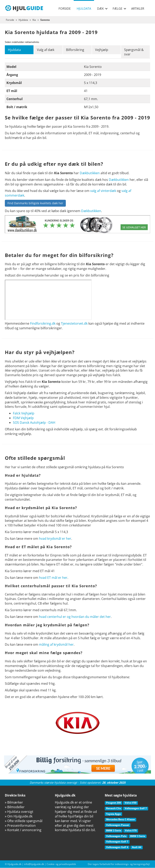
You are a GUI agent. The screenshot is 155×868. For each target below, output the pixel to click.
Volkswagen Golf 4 (117, 847)
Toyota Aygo (113, 814)
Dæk (102, 8)
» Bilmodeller (15, 807)
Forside (65, 8)
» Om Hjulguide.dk (19, 816)
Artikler (138, 8)
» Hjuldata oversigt (19, 812)
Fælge (119, 8)
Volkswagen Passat (118, 825)
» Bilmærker (14, 803)
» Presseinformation (20, 826)
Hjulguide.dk (14, 864)
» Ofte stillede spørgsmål (24, 821)
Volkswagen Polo (116, 836)
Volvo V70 (131, 831)
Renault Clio (114, 808)
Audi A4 (137, 847)
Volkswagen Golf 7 (136, 808)
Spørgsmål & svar (134, 52)
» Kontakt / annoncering (23, 830)
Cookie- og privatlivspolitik (61, 864)
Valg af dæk (46, 50)
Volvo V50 (131, 803)
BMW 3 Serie (114, 831)
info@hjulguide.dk (34, 864)
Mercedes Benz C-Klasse (120, 820)
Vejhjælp (102, 50)
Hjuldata (84, 8)
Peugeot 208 (114, 803)
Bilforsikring (75, 50)
